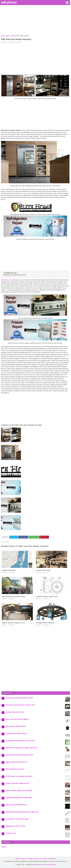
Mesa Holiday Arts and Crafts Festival (13, 597)
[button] (67, 2)
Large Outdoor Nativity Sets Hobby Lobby (19, 798)
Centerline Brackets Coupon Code (47, 597)
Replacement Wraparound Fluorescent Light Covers (22, 812)
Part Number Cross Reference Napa (17, 819)
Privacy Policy (52, 859)
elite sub (6, 542)
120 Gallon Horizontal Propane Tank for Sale (20, 705)
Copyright (30, 859)
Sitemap (18, 859)
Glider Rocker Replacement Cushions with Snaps (21, 748)
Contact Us (24, 859)
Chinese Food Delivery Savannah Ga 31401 (19, 698)
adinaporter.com (6, 280)
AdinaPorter (9, 2)
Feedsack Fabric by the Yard (15, 712)
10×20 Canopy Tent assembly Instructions (19, 776)
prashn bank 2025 (51, 865)
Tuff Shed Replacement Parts (15, 769)
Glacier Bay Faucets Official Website (17, 719)
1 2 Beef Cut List (11, 833)
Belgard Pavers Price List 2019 (15, 826)
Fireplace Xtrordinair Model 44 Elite (17, 783)
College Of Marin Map (9, 570)
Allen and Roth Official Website (16, 726)
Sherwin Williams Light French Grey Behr (19, 790)
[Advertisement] (35, 21)
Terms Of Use (37, 859)
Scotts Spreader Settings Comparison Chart (19, 755)
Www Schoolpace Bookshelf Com (16, 805)
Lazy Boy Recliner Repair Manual (16, 733)
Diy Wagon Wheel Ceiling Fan (45, 623)
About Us (45, 859)
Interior (5, 42)
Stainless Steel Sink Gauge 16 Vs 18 (13, 623)
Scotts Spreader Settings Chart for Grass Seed (20, 741)
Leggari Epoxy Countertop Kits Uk (16, 762)
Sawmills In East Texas (43, 570)
